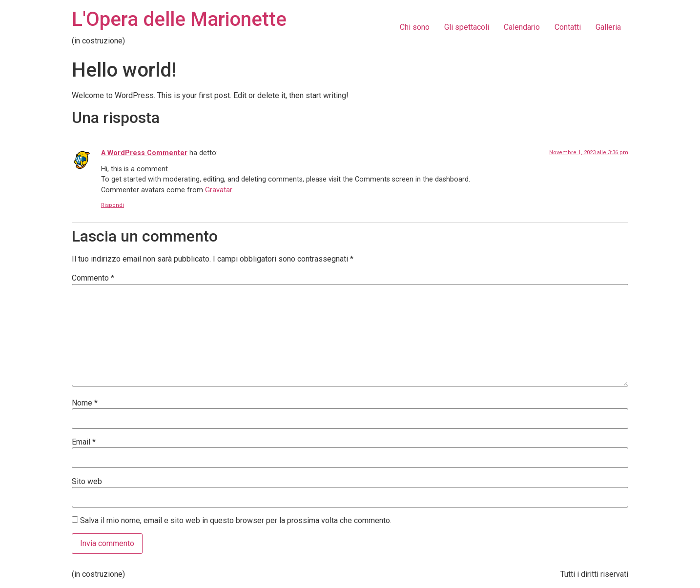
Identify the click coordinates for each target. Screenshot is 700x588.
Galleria (608, 27)
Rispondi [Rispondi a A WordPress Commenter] (113, 205)
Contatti (568, 27)
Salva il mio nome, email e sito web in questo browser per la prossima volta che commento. (236, 521)
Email (84, 442)
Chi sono (415, 27)
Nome (85, 403)
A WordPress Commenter (144, 153)
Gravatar (218, 190)
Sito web (87, 482)
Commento (93, 278)
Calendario (522, 27)
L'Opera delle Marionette (179, 19)
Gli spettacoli (467, 27)
